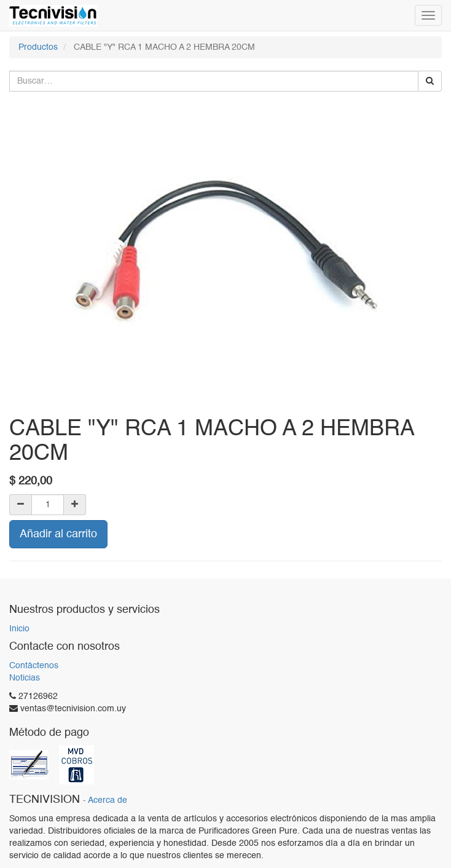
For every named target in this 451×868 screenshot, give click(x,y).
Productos (38, 47)
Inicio (19, 629)
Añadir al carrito (58, 534)
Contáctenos (34, 666)
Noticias (25, 678)
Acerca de (108, 801)
